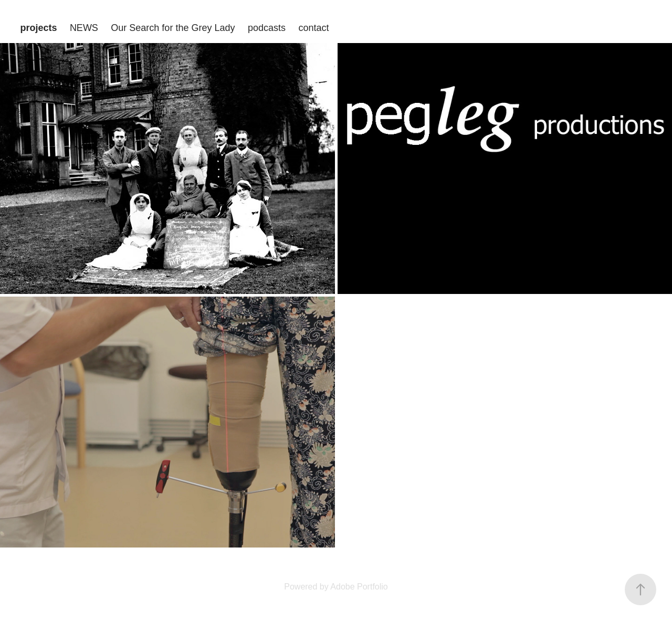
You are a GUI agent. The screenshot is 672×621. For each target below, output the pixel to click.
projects (38, 28)
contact (313, 28)
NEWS (84, 28)
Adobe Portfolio (359, 587)
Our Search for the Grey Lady (173, 28)
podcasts (267, 28)
